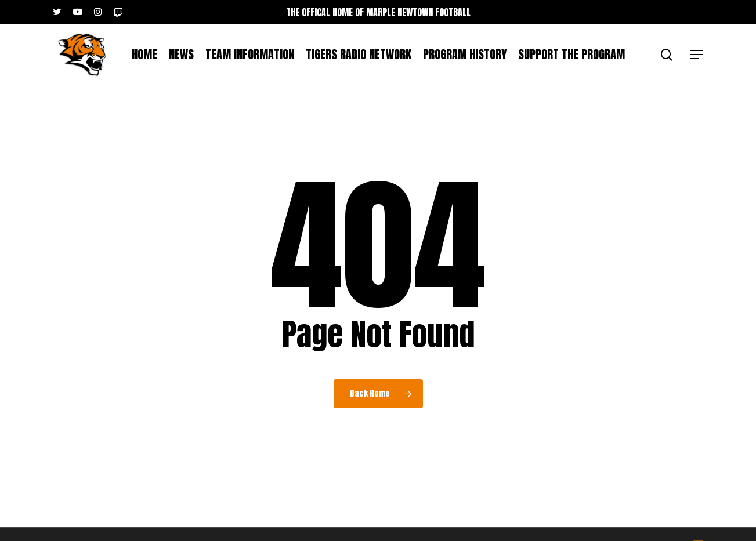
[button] (697, 55)
